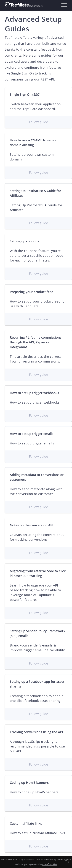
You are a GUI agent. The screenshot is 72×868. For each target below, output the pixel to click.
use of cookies (50, 864)
